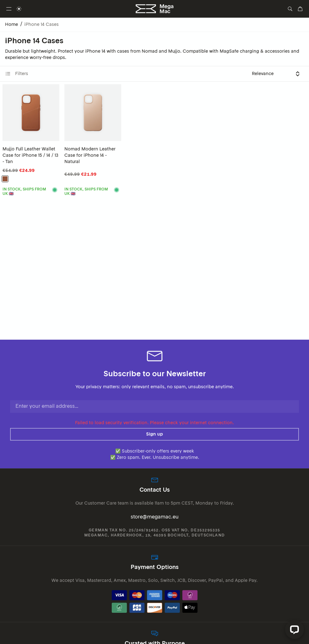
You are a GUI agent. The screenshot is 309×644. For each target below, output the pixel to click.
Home (12, 25)
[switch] (19, 9)
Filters (17, 74)
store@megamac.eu (155, 517)
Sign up (154, 434)
